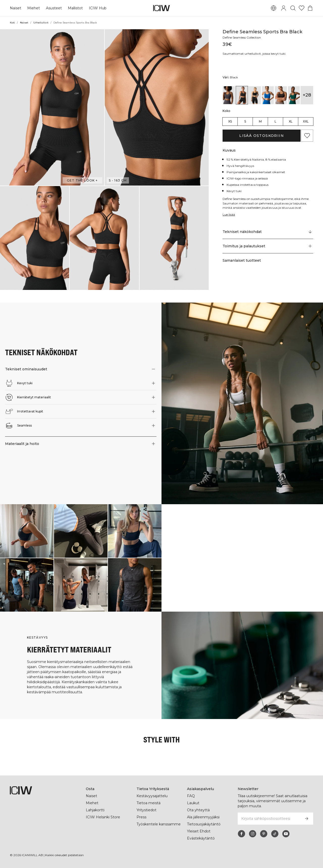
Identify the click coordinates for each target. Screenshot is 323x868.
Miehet (33, 8)
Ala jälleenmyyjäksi (204, 817)
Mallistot (74, 8)
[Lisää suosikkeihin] (307, 136)
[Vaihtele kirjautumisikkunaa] (284, 8)
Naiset (15, 8)
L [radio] (275, 121)
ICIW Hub (97, 8)
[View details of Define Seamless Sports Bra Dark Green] (294, 95)
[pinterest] (264, 834)
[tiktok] (275, 834)
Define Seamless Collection (243, 37)
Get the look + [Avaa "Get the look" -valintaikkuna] (82, 180)
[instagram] (253, 834)
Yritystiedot (147, 810)
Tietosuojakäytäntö (204, 824)
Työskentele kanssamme (158, 824)
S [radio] (245, 121)
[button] (52, 107)
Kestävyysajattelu (152, 796)
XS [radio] (230, 121)
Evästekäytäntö (201, 838)
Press (141, 817)
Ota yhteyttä (198, 810)
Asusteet (53, 8)
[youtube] (286, 834)
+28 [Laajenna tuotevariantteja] (307, 95)
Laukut (193, 803)
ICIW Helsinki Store (103, 817)
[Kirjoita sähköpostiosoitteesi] (269, 819)
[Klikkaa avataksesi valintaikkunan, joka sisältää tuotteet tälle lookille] (27, 531)
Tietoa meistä (149, 803)
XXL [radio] (306, 121)
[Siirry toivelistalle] (302, 8)
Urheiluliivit (41, 23)
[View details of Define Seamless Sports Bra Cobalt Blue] (268, 95)
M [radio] (260, 121)
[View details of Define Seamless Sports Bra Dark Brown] (281, 95)
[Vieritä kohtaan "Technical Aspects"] (268, 232)
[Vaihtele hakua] (293, 8)
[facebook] (241, 834)
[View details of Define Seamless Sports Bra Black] (242, 95)
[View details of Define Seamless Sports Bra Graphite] (229, 95)
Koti (12, 23)
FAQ (191, 796)
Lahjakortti (95, 810)
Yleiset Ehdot (199, 831)
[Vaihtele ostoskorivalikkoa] (310, 8)
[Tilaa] (307, 819)
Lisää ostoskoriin (262, 136)
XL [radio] (291, 121)
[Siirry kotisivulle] (161, 8)
